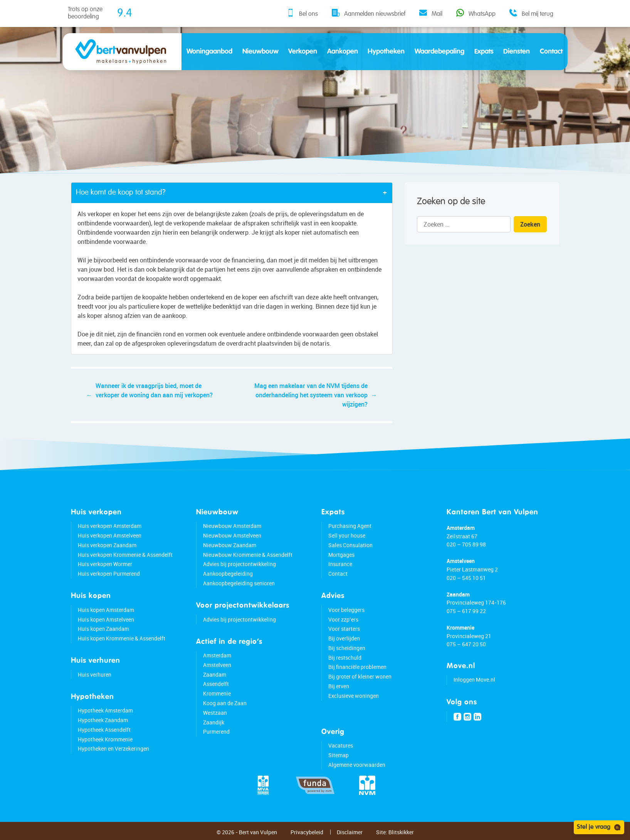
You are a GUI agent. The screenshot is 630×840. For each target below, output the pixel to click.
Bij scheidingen (347, 648)
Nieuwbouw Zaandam (230, 545)
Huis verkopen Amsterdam (110, 526)
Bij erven (339, 686)
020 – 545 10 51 (466, 578)
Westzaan (215, 713)
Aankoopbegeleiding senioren (239, 583)
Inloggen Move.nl (474, 680)
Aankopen (343, 52)
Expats (484, 52)
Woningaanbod (209, 52)
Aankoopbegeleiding (228, 574)
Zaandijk (214, 722)
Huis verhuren (95, 675)
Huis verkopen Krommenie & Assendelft (125, 555)
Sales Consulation (350, 545)
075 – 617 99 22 (466, 611)
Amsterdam (217, 655)
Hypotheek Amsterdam (105, 710)
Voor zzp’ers (343, 619)
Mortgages (341, 555)
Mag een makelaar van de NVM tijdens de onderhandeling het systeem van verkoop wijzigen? (311, 395)
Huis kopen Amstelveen (106, 619)
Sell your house (347, 535)
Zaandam (215, 675)
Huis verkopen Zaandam (107, 545)
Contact (551, 52)
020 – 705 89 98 (466, 544)
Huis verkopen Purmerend (109, 574)
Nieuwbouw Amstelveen (232, 535)
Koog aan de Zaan (225, 703)
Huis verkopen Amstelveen (110, 535)
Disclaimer (350, 832)
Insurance (340, 564)
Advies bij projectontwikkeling (239, 564)
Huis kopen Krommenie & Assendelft (122, 638)
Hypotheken (386, 52)
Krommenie (217, 693)
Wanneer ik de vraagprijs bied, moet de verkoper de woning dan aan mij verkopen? (154, 390)
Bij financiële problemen (357, 667)
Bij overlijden (344, 638)
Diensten (517, 52)
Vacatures (341, 745)
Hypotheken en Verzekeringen (113, 748)
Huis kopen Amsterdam (106, 610)
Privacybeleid (307, 832)
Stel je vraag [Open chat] (599, 827)
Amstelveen (217, 665)
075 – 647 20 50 (466, 644)
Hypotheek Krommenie (105, 739)
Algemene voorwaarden (357, 765)
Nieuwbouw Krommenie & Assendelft (248, 555)
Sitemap (339, 755)
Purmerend (216, 732)
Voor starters (344, 629)
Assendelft (216, 684)
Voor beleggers (346, 610)
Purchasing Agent (350, 526)
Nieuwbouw (260, 52)
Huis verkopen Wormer (105, 564)
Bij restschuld (345, 658)
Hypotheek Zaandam (103, 720)
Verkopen (303, 52)
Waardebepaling (439, 52)
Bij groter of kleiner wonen (360, 676)
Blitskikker (401, 832)
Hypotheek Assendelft (104, 730)
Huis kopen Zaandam (103, 629)
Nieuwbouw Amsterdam (232, 526)
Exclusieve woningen (354, 696)
